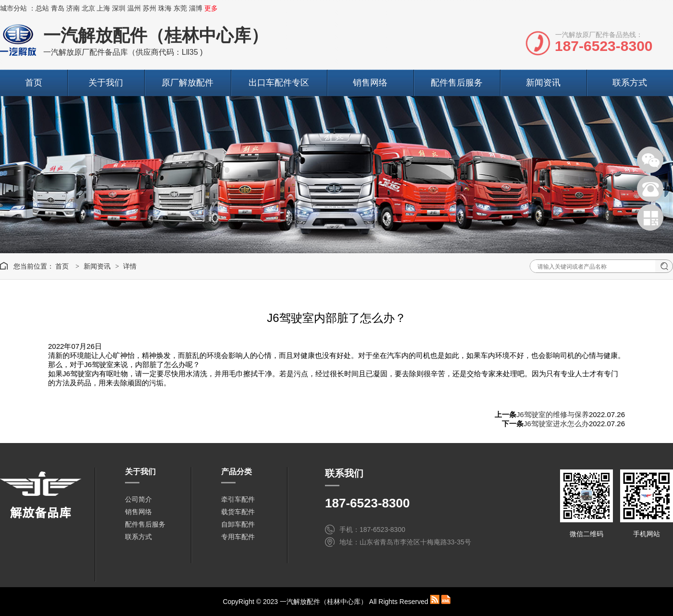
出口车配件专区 (279, 83)
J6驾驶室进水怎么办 (556, 424)
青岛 (58, 8)
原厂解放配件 (187, 83)
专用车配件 (238, 537)
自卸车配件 (238, 524)
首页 (34, 83)
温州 (134, 8)
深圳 (119, 8)
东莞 (180, 8)
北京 (88, 8)
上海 (103, 8)
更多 (211, 8)
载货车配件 (238, 512)
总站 (42, 8)
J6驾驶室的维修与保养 (553, 414)
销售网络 (370, 83)
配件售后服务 (457, 83)
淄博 (196, 8)
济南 (73, 8)
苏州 (150, 8)
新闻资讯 (543, 83)
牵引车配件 (238, 499)
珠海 (165, 8)
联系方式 (630, 83)
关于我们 (106, 83)
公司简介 (138, 499)
